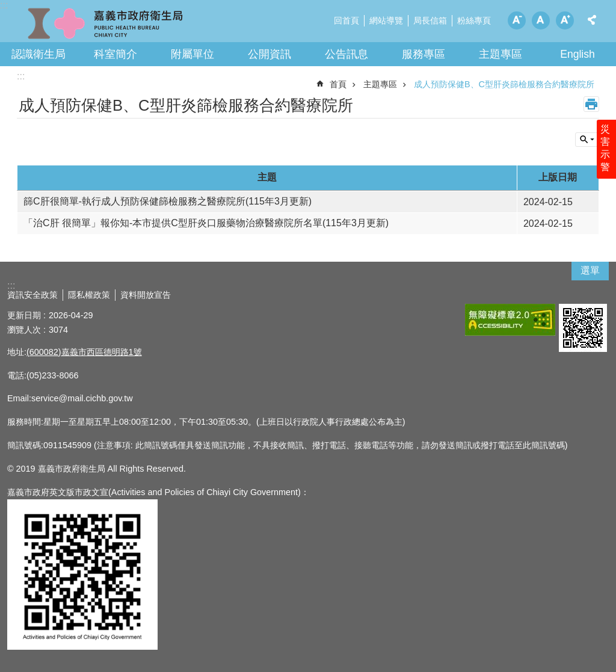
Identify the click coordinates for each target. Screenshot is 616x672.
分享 (592, 20)
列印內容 (591, 104)
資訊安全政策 (32, 295)
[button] (510, 320)
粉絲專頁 (474, 20)
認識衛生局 (38, 54)
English (577, 54)
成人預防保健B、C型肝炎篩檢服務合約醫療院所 (504, 84)
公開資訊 (269, 54)
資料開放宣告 (146, 295)
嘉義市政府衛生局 (105, 24)
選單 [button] (590, 270)
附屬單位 (192, 54)
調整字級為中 (541, 20)
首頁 (338, 84)
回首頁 (346, 20)
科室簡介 (115, 54)
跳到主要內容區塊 (6, 6)
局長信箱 (430, 20)
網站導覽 (386, 20)
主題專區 (500, 54)
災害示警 (605, 149)
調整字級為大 (565, 20)
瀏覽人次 (24, 330)
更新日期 (24, 315)
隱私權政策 (89, 295)
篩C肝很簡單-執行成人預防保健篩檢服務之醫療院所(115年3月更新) (168, 201)
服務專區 (423, 54)
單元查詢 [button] (587, 140)
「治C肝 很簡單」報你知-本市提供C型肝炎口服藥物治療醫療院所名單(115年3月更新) (206, 223)
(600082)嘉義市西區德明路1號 (84, 352)
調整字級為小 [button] (517, 20)
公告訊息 (346, 54)
